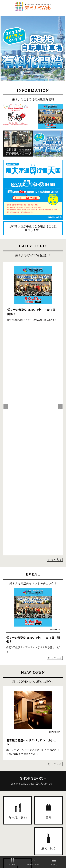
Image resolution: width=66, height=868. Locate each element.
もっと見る (55, 335)
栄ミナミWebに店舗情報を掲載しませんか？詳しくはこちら (33, 799)
